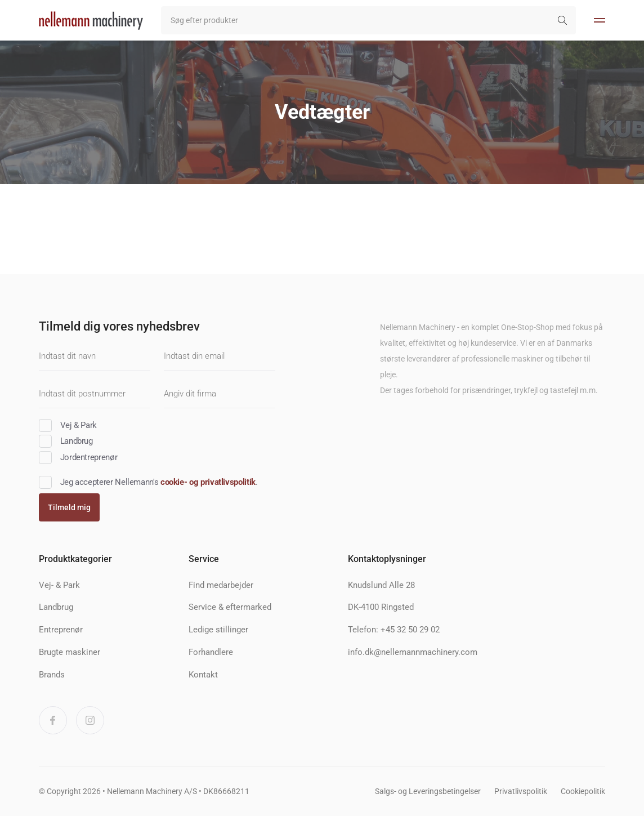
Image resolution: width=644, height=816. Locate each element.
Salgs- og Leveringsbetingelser (428, 791)
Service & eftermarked (230, 607)
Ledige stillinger (218, 630)
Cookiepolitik (583, 791)
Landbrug (56, 607)
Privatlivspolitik (521, 791)
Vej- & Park (59, 585)
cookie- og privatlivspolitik (208, 482)
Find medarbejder (221, 585)
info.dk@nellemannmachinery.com (413, 652)
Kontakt (203, 675)
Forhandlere (211, 652)
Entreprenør (61, 630)
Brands (52, 675)
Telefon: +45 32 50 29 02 (394, 630)
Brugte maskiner (70, 652)
